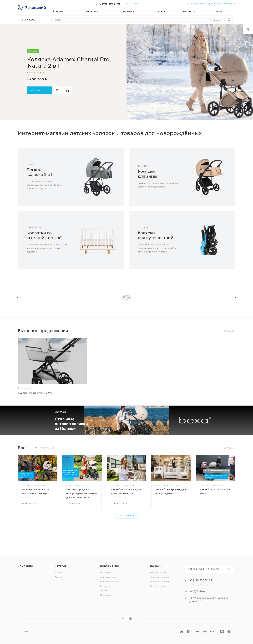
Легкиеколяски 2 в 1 (39, 172)
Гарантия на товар (160, 582)
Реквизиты (106, 591)
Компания (25, 566)
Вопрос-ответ (157, 586)
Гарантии (105, 586)
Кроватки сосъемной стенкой (44, 235)
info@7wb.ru (197, 591)
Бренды (59, 577)
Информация (109, 566)
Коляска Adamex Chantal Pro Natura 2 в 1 (68, 63)
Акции (58, 573)
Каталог (61, 566)
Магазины (106, 573)
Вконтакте (122, 619)
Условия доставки (110, 582)
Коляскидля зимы (147, 174)
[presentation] (18, 297)
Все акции (230, 331)
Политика (105, 595)
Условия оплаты (109, 577)
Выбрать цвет (39, 90)
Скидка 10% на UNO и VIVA (35, 393)
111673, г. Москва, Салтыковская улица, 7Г (213, 4)
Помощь (156, 566)
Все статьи (229, 448)
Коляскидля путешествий (156, 235)
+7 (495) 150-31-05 (109, 4)
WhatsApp (131, 619)
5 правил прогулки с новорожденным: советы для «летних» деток (81, 493)
